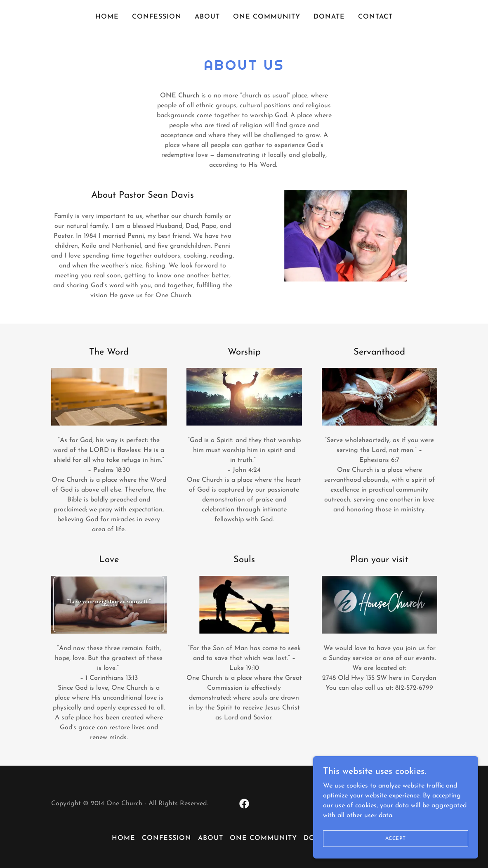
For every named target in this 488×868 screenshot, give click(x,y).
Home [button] (124, 838)
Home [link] (107, 17)
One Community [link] (267, 17)
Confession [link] (157, 17)
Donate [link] (329, 17)
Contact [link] (375, 17)
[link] (244, 804)
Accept (396, 838)
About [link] (207, 17)
